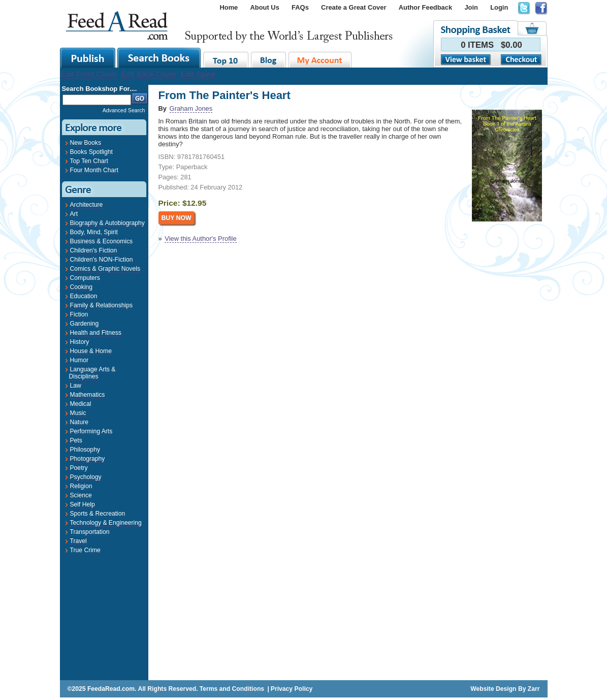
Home (229, 7)
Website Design (493, 689)
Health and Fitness (96, 333)
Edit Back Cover (149, 74)
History (80, 342)
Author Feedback (425, 7)
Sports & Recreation (98, 514)
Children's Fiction (94, 250)
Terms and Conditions (232, 689)
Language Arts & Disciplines (92, 373)
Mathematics (88, 395)
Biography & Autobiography (107, 223)
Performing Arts (91, 431)
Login (499, 7)
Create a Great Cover (354, 7)
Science (81, 495)
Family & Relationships (102, 305)
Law (76, 386)
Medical (81, 404)
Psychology (86, 477)
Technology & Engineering (106, 523)
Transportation (90, 532)
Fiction (79, 314)
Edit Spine (198, 74)
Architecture (87, 205)
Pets (76, 440)
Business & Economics (102, 241)
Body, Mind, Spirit (94, 232)
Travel (78, 541)
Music (78, 413)
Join (471, 7)
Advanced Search (124, 110)
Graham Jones (191, 108)
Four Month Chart (94, 170)
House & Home (91, 351)
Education (84, 296)
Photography (88, 459)
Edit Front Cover (89, 74)
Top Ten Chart (89, 161)
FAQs (300, 7)
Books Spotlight (91, 152)
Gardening (85, 324)
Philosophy (85, 450)
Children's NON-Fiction (102, 260)
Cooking (82, 287)
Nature (79, 422)
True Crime (85, 550)
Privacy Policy (292, 689)
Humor (79, 360)
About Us (265, 7)
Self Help (83, 504)
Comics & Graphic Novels (105, 269)
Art (74, 214)
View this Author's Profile (200, 238)
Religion (81, 486)
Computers (85, 278)
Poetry (79, 468)
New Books (86, 143)
